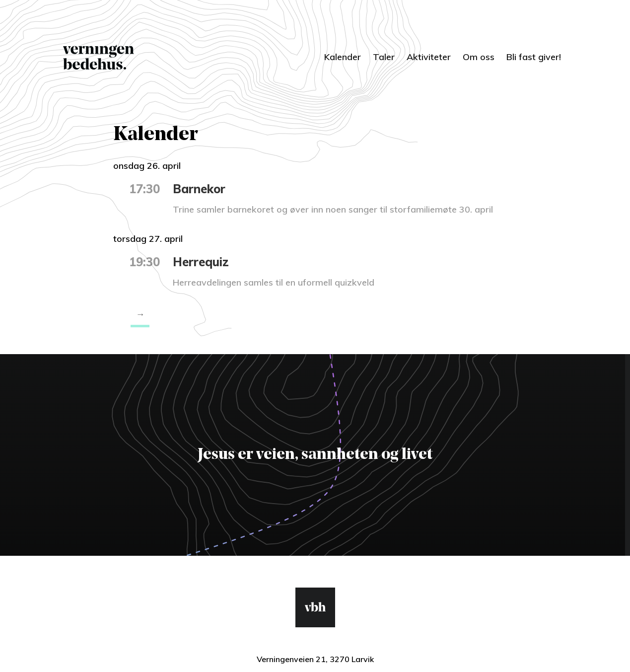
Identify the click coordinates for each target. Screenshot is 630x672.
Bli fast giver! (534, 57)
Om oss (479, 57)
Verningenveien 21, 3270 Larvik (315, 659)
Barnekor (199, 189)
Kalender (343, 57)
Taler (384, 57)
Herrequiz (201, 262)
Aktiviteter (429, 57)
